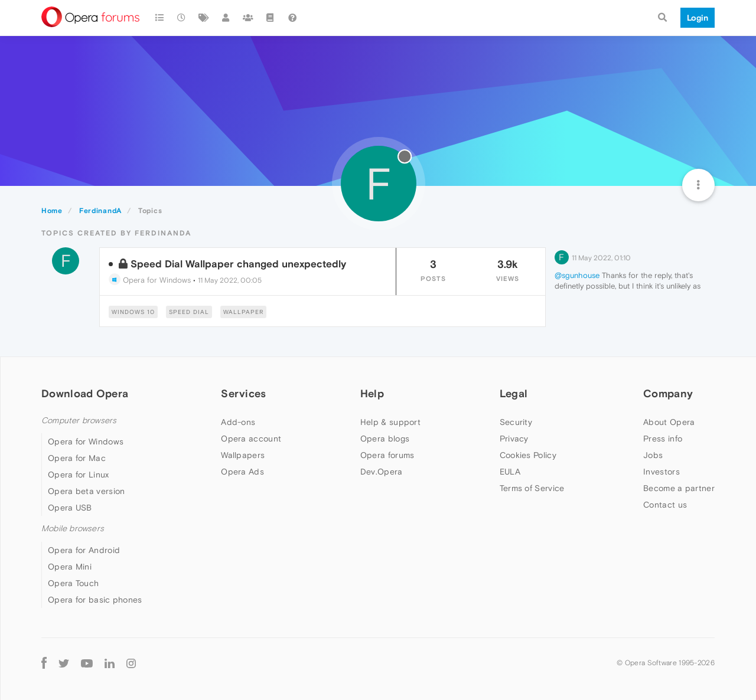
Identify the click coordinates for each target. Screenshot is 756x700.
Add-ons (238, 422)
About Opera (669, 422)
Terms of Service (532, 488)
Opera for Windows (150, 280)
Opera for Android (84, 550)
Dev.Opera (382, 472)
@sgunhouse (577, 275)
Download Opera (85, 393)
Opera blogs (385, 439)
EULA (510, 472)
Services (243, 393)
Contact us (665, 505)
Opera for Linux (79, 475)
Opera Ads (242, 472)
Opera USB (70, 508)
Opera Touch (73, 583)
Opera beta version (86, 491)
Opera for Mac (77, 458)
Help (372, 393)
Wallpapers (243, 455)
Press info (663, 439)
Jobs (653, 455)
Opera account (251, 439)
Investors (661, 472)
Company (668, 393)
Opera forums (387, 455)
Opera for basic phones (95, 600)
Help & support (390, 422)
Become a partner (679, 488)
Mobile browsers (73, 529)
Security (516, 422)
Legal (514, 393)
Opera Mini (70, 567)
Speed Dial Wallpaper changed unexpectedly (238, 264)
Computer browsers (79, 421)
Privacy (514, 439)
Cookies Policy (528, 455)
